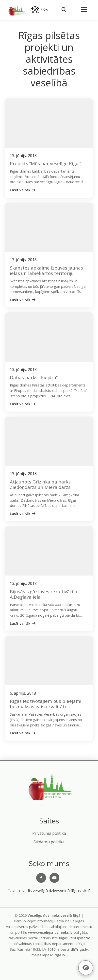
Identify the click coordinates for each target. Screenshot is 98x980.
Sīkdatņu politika (49, 842)
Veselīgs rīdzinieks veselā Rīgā (54, 915)
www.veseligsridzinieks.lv (50, 932)
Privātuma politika (49, 833)
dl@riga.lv (79, 949)
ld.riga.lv (58, 955)
